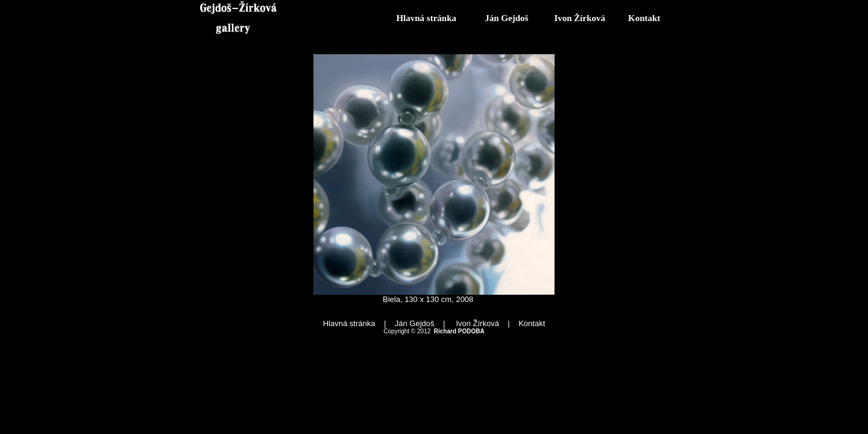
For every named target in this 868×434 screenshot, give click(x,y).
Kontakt (644, 18)
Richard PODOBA (459, 331)
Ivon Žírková (580, 18)
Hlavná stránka (426, 18)
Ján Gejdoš (506, 18)
